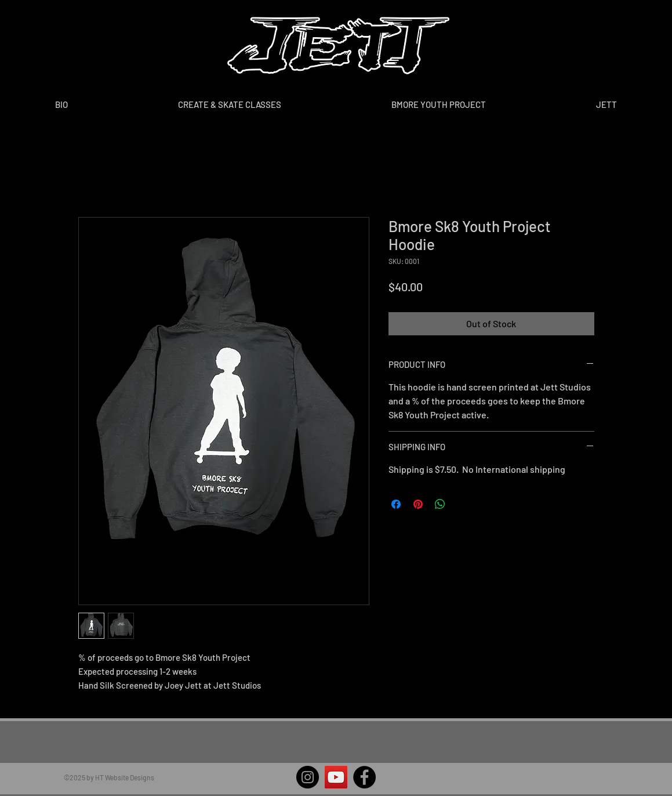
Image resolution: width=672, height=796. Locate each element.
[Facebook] (364, 777)
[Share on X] (462, 504)
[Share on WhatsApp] (440, 504)
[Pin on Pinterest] (418, 504)
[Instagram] (308, 777)
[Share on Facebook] (396, 504)
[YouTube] (336, 777)
